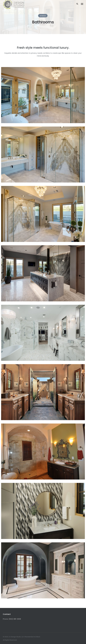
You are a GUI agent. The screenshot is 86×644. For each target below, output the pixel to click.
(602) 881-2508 (15, 619)
